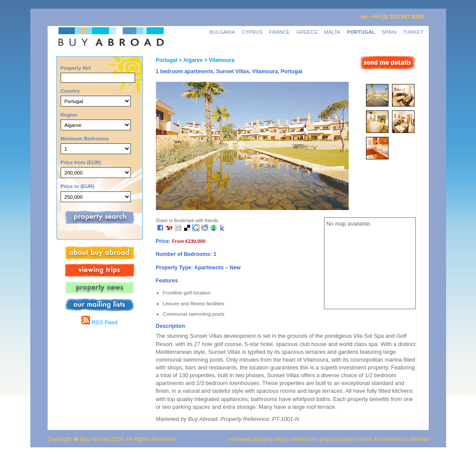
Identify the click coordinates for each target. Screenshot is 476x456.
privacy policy (337, 439)
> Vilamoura (219, 60)
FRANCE (279, 32)
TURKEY (413, 32)
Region (69, 115)
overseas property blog (257, 439)
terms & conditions (382, 439)
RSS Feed (99, 322)
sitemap (418, 439)
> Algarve (190, 60)
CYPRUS (252, 32)
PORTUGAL (361, 32)
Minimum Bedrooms (85, 138)
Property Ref (76, 68)
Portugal (167, 60)
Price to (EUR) (78, 186)
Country (70, 91)
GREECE (307, 32)
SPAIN (389, 32)
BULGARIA (222, 32)
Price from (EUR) (81, 162)
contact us (303, 439)
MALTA (332, 32)
